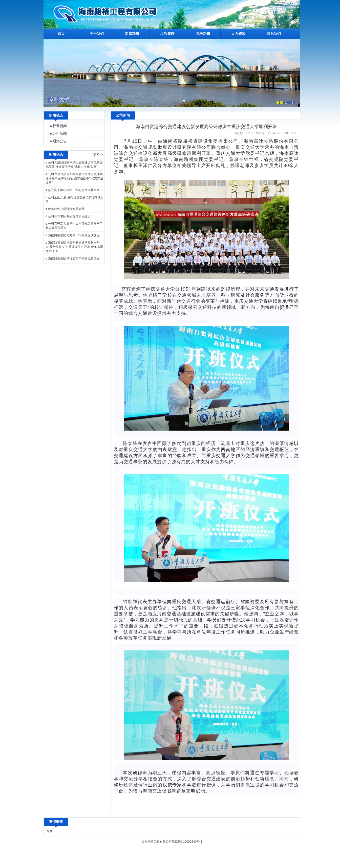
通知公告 (60, 141)
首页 (61, 34)
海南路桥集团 (189, 159)
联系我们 (274, 34)
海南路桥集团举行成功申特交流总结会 (74, 259)
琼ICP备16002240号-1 (187, 842)
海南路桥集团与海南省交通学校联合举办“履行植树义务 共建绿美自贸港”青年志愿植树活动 (74, 247)
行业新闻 (60, 126)
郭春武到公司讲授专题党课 (66, 209)
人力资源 (238, 34)
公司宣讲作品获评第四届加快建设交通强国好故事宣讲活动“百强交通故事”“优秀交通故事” (74, 178)
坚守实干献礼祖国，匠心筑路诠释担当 (74, 190)
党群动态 (203, 34)
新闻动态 (132, 34)
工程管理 (167, 34)
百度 (49, 831)
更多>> (98, 155)
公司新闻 (60, 133)
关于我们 (97, 34)
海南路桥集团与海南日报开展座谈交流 (74, 235)
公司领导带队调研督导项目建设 (69, 216)
